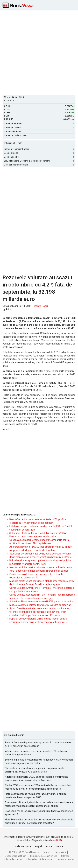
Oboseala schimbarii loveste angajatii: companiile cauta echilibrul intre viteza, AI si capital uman (34, 770)
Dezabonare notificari (16, 856)
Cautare (59, 846)
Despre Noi (60, 852)
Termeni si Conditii (65, 859)
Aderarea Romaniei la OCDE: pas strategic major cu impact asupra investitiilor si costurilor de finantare (36, 778)
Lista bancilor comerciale (39, 165)
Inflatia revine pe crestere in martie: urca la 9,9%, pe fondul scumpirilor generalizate (36, 753)
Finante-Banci (40, 306)
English (39, 846)
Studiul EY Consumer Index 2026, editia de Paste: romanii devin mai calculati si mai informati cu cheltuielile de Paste (39, 787)
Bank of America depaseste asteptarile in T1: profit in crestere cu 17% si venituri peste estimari (38, 744)
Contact (47, 852)
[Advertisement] (39, 52)
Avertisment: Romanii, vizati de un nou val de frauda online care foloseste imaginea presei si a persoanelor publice (39, 804)
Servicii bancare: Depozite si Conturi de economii (39, 161)
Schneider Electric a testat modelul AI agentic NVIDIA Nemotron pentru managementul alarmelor (39, 761)
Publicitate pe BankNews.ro (44, 856)
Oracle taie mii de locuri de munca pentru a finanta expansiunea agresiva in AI (39, 813)
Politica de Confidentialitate (39, 859)
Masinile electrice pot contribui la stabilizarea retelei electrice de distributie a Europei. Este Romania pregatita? (39, 821)
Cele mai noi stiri (24, 846)
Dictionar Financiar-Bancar (39, 149)
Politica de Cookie (13, 859)
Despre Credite (39, 153)
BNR (59, 840)
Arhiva (49, 846)
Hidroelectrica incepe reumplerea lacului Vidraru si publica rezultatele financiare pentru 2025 (36, 796)
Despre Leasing (39, 157)
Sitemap (65, 856)
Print (7, 309)
